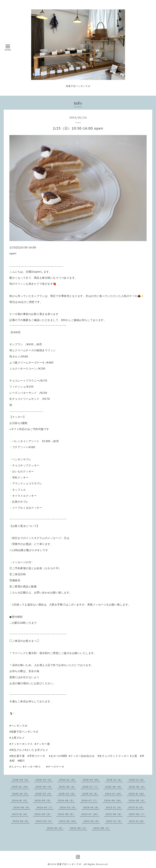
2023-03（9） (44, 821)
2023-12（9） (114, 807)
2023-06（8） (114, 814)
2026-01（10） (91, 780)
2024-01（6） (91, 807)
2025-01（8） (90, 794)
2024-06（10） (113, 800)
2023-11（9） (136, 807)
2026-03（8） (44, 780)
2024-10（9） (20, 800)
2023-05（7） (137, 814)
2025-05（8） (137, 787)
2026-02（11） (68, 780)
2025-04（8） (21, 794)
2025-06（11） (114, 787)
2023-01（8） (92, 821)
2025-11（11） (137, 780)
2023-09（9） (43, 814)
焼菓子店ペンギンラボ (69, 864)
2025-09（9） (44, 787)
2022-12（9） (114, 821)
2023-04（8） (21, 821)
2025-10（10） (20, 787)
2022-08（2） (102, 828)
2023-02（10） (68, 821)
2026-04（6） (21, 780)
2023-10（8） (20, 814)
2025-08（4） (67, 787)
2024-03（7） (45, 807)
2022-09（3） (79, 828)
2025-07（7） (91, 787)
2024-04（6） (22, 807)
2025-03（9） (44, 794)
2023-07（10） (90, 814)
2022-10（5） (55, 828)
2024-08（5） (66, 800)
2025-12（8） (115, 780)
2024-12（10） (114, 794)
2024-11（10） (137, 794)
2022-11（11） (137, 821)
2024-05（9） (137, 800)
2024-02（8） (68, 807)
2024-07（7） (90, 800)
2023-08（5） (66, 814)
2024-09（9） (43, 800)
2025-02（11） (67, 794)
